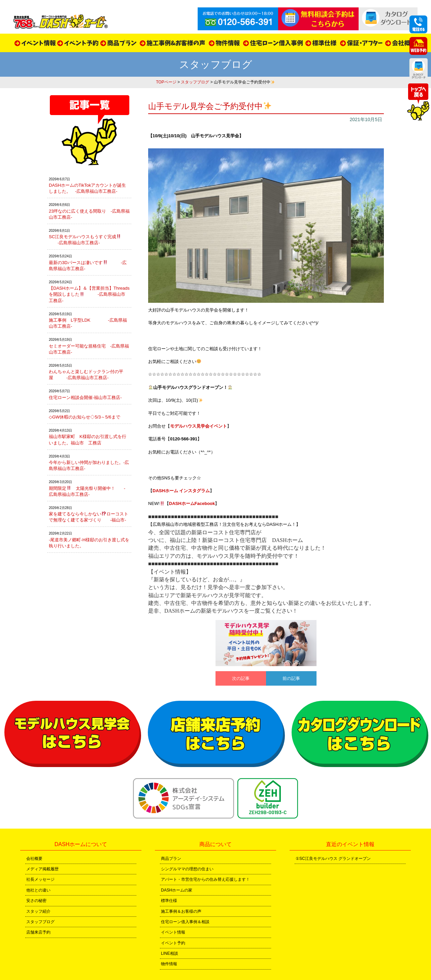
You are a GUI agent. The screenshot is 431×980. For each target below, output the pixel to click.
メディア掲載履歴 (42, 869)
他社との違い (38, 890)
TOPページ (166, 82)
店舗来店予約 (38, 932)
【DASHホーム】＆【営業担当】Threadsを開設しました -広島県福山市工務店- (89, 294)
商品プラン (171, 859)
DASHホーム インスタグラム (181, 491)
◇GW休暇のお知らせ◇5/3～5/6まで (85, 417)
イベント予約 (173, 943)
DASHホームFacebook (192, 503)
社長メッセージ (40, 879)
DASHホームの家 (177, 890)
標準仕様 (169, 901)
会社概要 (34, 859)
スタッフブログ (195, 82)
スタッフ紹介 (38, 911)
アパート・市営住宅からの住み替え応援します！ (205, 879)
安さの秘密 (36, 901)
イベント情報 (173, 932)
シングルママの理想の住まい (187, 869)
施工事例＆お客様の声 (181, 911)
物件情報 (169, 964)
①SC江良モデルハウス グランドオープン (333, 859)
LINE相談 (170, 953)
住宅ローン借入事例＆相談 (185, 922)
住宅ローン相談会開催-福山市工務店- (85, 397)
